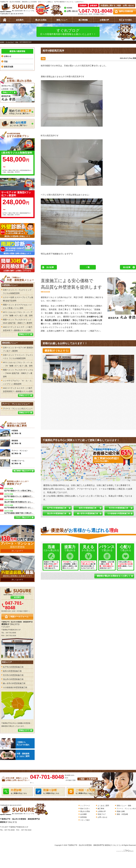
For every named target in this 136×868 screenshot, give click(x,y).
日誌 (43, 59)
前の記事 (127, 267)
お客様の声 (104, 20)
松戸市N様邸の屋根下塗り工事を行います (19, 512)
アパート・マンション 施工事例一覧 (14, 453)
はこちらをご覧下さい (15, 124)
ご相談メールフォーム (19, 617)
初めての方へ (85, 809)
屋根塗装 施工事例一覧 (11, 443)
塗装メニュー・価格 (124, 806)
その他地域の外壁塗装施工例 (118, 513)
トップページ (85, 806)
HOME (69, 8)
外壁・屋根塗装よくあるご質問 (15, 755)
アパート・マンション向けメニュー (18, 409)
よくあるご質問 (103, 806)
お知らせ (8, 56)
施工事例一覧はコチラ (22, 471)
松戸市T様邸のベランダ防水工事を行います (19, 490)
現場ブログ (102, 814)
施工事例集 (83, 20)
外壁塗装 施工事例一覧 (11, 433)
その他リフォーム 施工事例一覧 (12, 463)
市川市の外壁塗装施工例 (118, 508)
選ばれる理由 (41, 20)
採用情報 (83, 817)
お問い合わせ (72, 11)
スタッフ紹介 (85, 820)
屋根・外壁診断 (122, 814)
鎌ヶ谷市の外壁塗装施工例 (88, 513)
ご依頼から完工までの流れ (15, 743)
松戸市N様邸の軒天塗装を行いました (19, 506)
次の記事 (50, 267)
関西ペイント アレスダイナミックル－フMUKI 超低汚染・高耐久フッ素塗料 (18, 373)
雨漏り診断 (121, 811)
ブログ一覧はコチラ (23, 517)
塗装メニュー (62, 20)
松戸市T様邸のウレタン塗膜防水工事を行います (19, 495)
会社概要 (83, 814)
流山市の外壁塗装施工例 (57, 513)
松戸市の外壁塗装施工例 (57, 508)
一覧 (88, 267)
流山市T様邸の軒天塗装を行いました (19, 501)
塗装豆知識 (8, 67)
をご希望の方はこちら (17, 791)
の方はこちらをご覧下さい (17, 111)
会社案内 (20, 20)
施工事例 (101, 809)
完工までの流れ (125, 20)
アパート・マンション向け (126, 809)
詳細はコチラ (24, 334)
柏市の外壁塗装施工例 (88, 508)
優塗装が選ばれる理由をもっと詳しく (114, 576)
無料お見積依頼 (126, 11)
